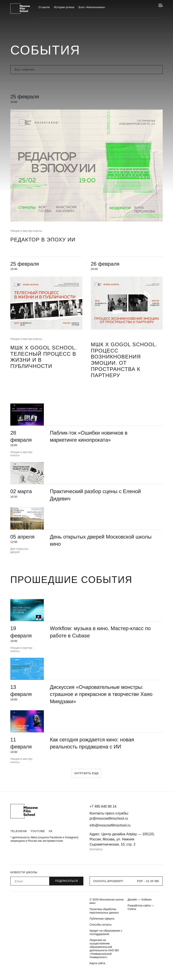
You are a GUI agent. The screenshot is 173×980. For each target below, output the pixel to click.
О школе (44, 7)
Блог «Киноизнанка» (92, 7)
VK (51, 831)
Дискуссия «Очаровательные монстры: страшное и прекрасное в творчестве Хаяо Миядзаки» (101, 694)
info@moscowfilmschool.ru (110, 825)
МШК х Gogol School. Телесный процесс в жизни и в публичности (44, 357)
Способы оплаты (101, 925)
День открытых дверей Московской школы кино (101, 540)
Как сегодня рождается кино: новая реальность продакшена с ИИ (92, 743)
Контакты (96, 849)
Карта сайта (97, 963)
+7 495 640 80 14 (103, 806)
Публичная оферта (102, 919)
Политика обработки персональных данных (104, 911)
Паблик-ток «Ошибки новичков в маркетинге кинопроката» (89, 436)
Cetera (132, 909)
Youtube (38, 831)
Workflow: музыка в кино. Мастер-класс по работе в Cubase (100, 632)
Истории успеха (64, 7)
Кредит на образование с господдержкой (106, 932)
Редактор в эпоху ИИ (43, 240)
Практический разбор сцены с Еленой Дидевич (95, 495)
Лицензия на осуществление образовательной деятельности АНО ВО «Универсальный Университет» (104, 949)
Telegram (19, 831)
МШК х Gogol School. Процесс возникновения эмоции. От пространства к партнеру (124, 360)
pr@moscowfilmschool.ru (109, 818)
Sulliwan (147, 899)
